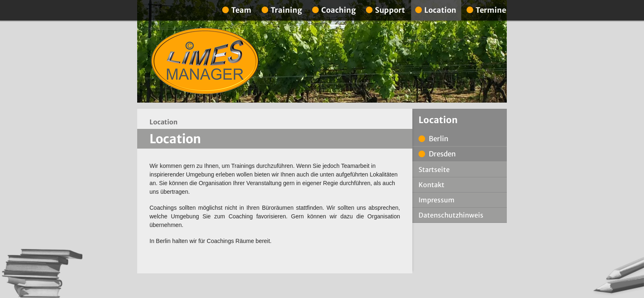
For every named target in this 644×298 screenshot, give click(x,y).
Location (440, 10)
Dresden (442, 154)
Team (241, 10)
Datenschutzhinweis (451, 215)
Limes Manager (205, 61)
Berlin (439, 139)
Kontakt (431, 185)
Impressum (437, 200)
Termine (491, 10)
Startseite (434, 170)
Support (390, 10)
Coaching (338, 10)
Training (286, 10)
